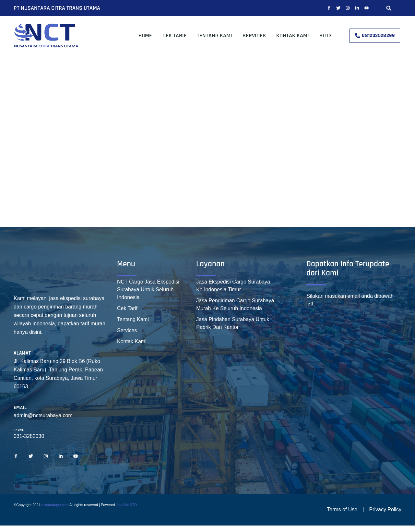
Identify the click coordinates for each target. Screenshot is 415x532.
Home (145, 36)
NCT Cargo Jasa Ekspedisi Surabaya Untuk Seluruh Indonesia (148, 290)
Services (254, 36)
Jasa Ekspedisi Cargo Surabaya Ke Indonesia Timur (233, 286)
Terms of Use (342, 509)
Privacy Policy (385, 509)
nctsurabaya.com (55, 505)
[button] (389, 8)
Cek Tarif (174, 36)
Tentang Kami (214, 36)
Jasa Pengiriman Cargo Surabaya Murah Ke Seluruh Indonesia (235, 304)
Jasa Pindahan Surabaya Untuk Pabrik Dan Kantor (233, 323)
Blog (326, 36)
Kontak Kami (293, 36)
